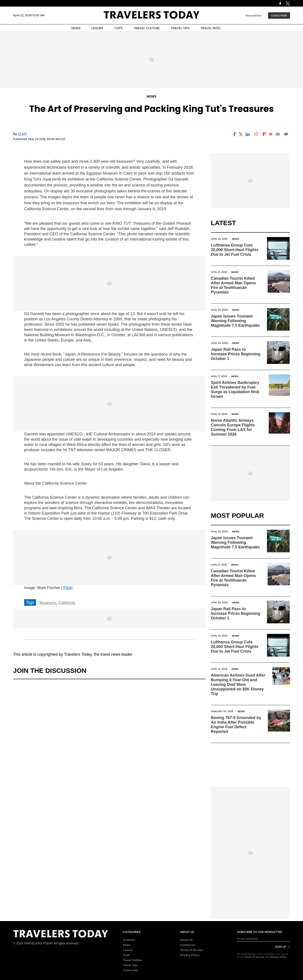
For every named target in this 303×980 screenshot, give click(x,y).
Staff (22, 134)
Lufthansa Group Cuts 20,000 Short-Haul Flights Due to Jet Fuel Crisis (235, 250)
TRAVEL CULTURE (147, 28)
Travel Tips (131, 965)
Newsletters (254, 16)
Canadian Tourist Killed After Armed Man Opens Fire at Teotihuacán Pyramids (233, 285)
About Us (187, 940)
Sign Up (280, 947)
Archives (129, 940)
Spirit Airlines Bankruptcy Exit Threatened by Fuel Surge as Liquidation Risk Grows (235, 390)
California (67, 603)
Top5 (126, 955)
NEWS (76, 28)
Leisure (128, 950)
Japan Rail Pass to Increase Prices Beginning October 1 (236, 354)
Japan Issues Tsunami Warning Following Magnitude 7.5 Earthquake (235, 321)
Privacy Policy (190, 955)
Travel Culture (133, 960)
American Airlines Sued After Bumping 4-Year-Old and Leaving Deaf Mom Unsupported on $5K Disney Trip (238, 684)
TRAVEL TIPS (180, 28)
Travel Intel (131, 970)
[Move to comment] (286, 134)
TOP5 (118, 28)
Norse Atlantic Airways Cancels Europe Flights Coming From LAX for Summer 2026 (233, 427)
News (151, 96)
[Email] (278, 134)
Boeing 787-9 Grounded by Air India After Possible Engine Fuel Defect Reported (236, 725)
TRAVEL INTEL (210, 28)
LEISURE (97, 28)
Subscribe (279, 16)
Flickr (68, 588)
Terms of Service (192, 950)
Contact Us (188, 945)
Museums (48, 603)
